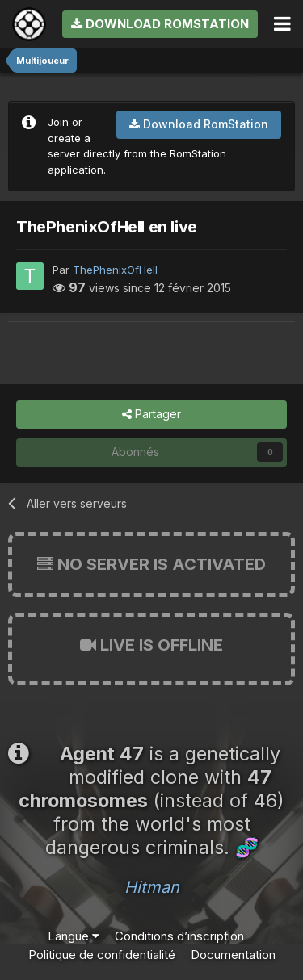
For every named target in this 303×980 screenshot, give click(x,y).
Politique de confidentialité (102, 955)
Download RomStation (160, 24)
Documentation (233, 955)
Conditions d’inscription (179, 936)
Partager (151, 415)
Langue (74, 936)
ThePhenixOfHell (115, 270)
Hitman (152, 887)
